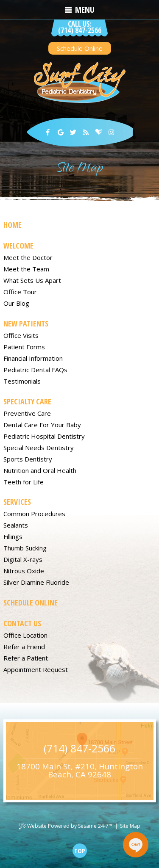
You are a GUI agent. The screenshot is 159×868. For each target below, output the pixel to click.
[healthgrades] (99, 132)
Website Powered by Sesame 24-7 (66, 826)
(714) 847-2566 (79, 28)
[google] (61, 132)
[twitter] (73, 132)
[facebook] (48, 132)
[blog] (86, 132)
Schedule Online (80, 48)
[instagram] (112, 132)
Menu (80, 10)
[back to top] (80, 851)
